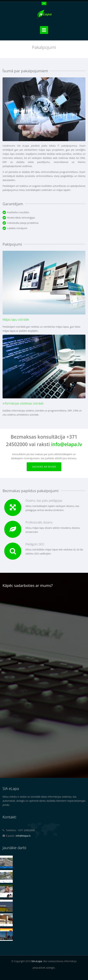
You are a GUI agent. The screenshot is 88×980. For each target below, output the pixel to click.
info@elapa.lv (67, 444)
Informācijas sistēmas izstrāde (23, 403)
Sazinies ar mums (44, 467)
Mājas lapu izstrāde (16, 319)
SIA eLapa (37, 961)
